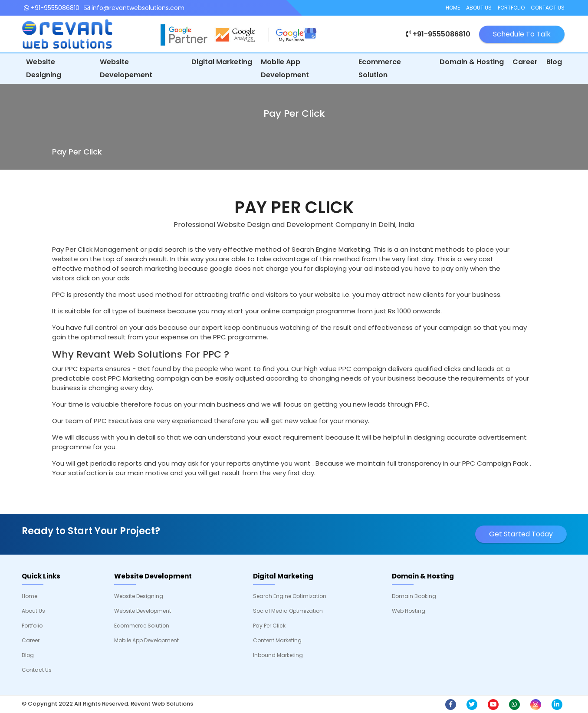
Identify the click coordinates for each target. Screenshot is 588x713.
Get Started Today (521, 534)
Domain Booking (414, 596)
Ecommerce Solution (380, 68)
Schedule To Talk (522, 34)
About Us (479, 8)
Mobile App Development (285, 68)
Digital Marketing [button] (222, 62)
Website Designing (44, 68)
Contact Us (548, 8)
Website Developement (126, 68)
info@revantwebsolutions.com (134, 8)
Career (525, 62)
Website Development (143, 611)
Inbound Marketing (278, 655)
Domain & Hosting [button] (472, 62)
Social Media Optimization (288, 611)
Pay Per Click (269, 626)
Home (453, 8)
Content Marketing (277, 640)
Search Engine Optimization (290, 596)
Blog (554, 62)
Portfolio (511, 8)
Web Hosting (409, 611)
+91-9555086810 (52, 8)
